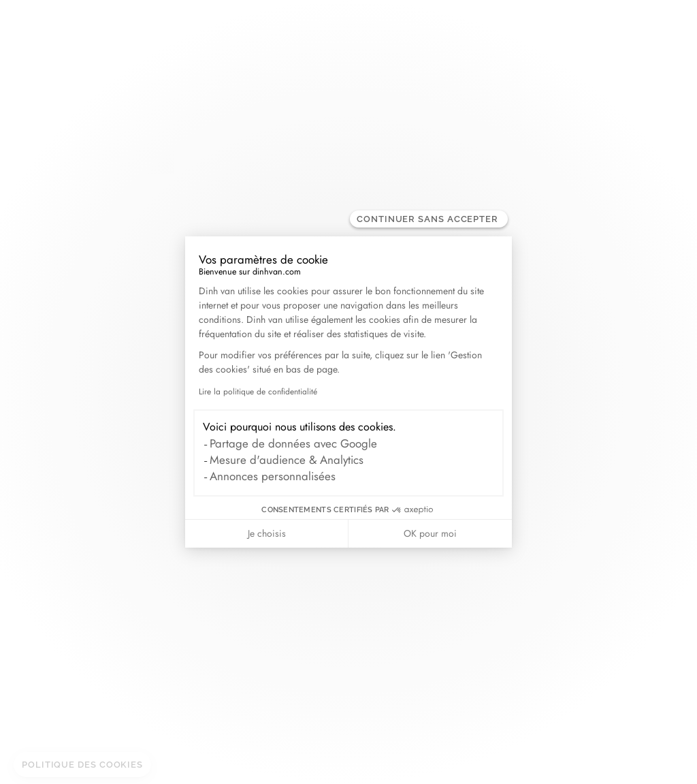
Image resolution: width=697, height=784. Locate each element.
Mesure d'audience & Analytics (287, 460)
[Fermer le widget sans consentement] (429, 219)
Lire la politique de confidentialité (258, 392)
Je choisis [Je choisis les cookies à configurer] (267, 533)
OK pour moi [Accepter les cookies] (430, 533)
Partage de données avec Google (293, 443)
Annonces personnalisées (273, 476)
